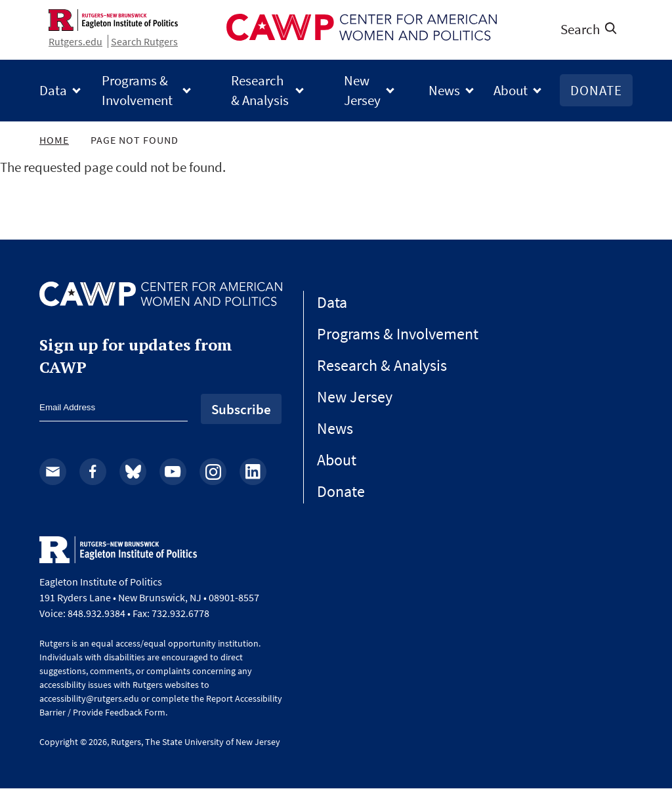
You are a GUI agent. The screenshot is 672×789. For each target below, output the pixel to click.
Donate (596, 90)
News (444, 90)
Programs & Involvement (137, 90)
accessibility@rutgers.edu (89, 698)
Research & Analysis (260, 90)
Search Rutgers (144, 41)
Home (54, 140)
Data (53, 90)
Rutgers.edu (75, 41)
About (511, 90)
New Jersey (362, 90)
